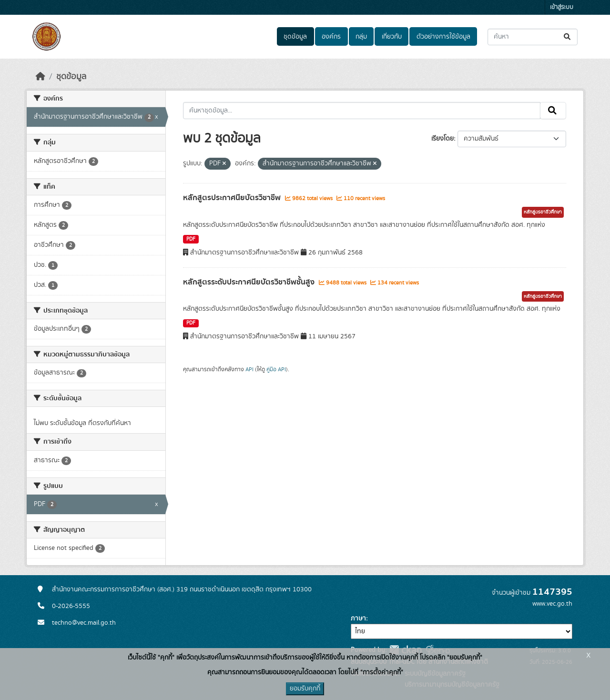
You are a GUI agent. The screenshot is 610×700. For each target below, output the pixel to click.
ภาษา (358, 619)
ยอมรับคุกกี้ (305, 689)
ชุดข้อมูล (295, 37)
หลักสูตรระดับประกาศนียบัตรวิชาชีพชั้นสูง (250, 282)
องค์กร (331, 37)
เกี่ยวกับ (392, 37)
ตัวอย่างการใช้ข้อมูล (443, 37)
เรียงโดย (442, 139)
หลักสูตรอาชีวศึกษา (543, 212)
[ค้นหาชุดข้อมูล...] (533, 37)
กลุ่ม (361, 37)
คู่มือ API (276, 369)
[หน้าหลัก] (41, 77)
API (249, 369)
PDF (191, 239)
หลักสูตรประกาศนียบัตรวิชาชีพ (233, 198)
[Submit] (568, 37)
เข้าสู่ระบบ (562, 7)
